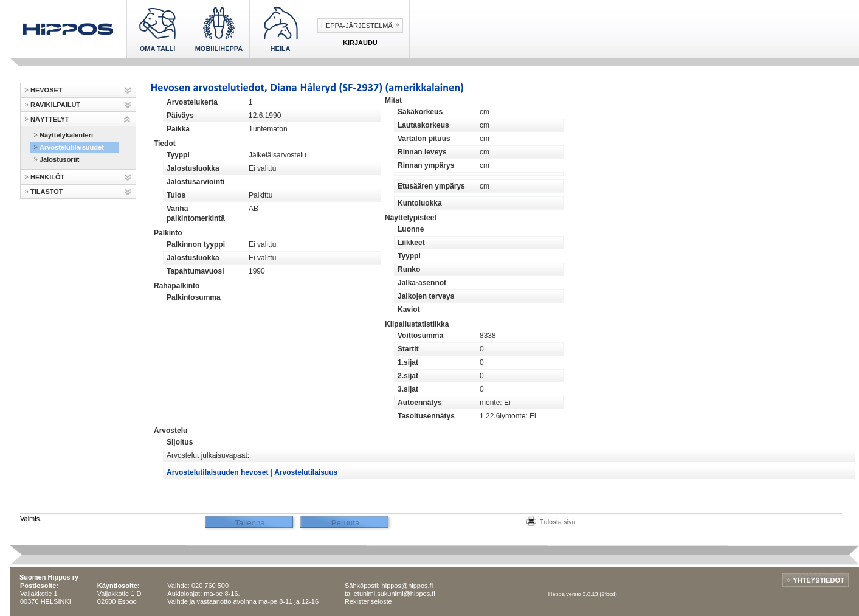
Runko (409, 269)
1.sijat (408, 362)
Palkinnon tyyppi (196, 244)
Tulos (176, 195)
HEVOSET (47, 90)
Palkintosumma (194, 297)
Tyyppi (178, 155)
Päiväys (180, 116)
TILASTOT (47, 192)
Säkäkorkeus (420, 112)
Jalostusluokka (193, 168)
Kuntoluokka (420, 203)
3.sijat (408, 389)
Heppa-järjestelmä (357, 26)
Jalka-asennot (422, 283)
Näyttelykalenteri (66, 135)
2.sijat (408, 376)
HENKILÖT (47, 177)
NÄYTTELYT (50, 119)
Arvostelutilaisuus (306, 472)
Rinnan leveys (422, 152)
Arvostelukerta (192, 102)
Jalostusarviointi (195, 182)
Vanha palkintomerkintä (196, 213)
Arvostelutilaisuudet (72, 147)
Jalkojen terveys (426, 296)
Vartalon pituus (424, 139)
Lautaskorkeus (423, 125)
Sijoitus (180, 442)
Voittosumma (420, 336)
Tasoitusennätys (426, 416)
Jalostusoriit (59, 159)
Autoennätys (420, 403)
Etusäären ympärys (431, 186)
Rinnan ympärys (426, 165)
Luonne (411, 229)
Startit (408, 349)
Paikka (178, 129)
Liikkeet (411, 243)
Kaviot (409, 310)
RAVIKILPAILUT (55, 105)
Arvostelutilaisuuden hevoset (217, 472)
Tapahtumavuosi (195, 271)
